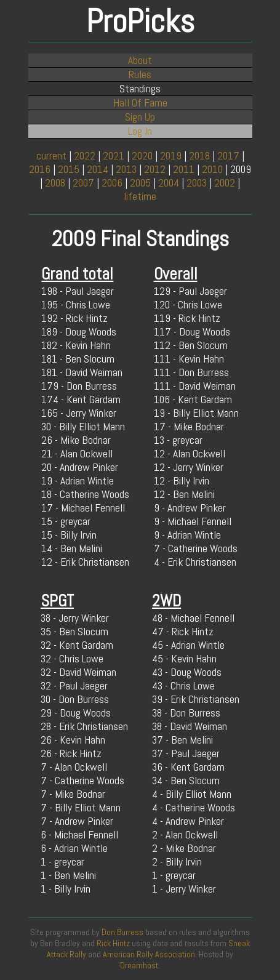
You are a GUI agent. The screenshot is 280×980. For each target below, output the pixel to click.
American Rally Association (149, 954)
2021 (114, 156)
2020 (142, 156)
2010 (212, 169)
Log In (140, 131)
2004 (169, 183)
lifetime (140, 196)
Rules (140, 74)
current (51, 156)
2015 (69, 169)
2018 (199, 156)
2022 (85, 156)
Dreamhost (139, 965)
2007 (83, 183)
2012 (155, 169)
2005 (140, 183)
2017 (228, 156)
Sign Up (140, 117)
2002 (225, 183)
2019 (171, 156)
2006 (112, 183)
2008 (55, 183)
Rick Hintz (113, 943)
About (140, 60)
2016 (40, 169)
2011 (184, 169)
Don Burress (122, 932)
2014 (98, 169)
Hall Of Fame (140, 103)
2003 (197, 183)
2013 (126, 169)
